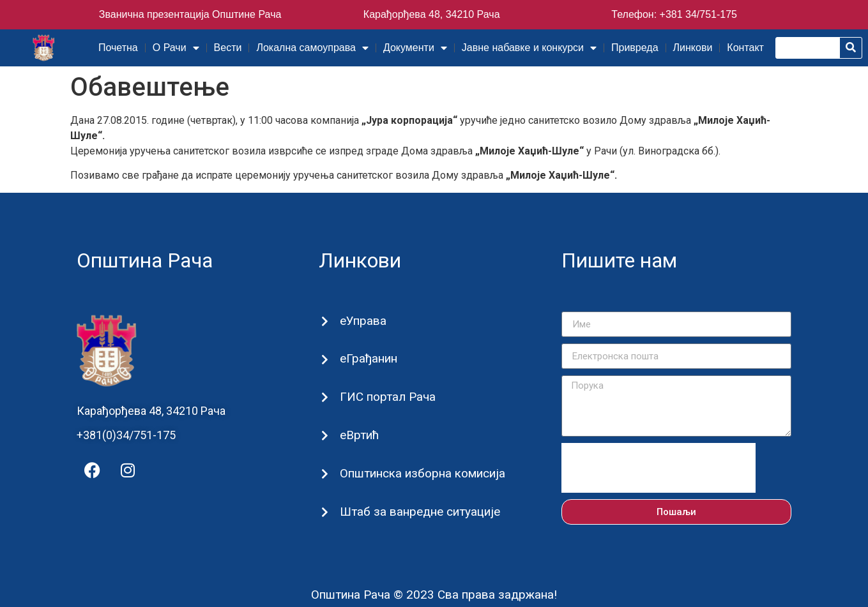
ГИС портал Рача (387, 397)
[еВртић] (324, 436)
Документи (415, 48)
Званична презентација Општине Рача (190, 14)
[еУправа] (324, 321)
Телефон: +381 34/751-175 (674, 14)
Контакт (745, 48)
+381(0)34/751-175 (126, 435)
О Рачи (176, 48)
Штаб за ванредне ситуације (419, 512)
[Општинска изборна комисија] (324, 474)
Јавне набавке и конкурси (529, 48)
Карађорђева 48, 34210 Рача (432, 14)
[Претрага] (851, 48)
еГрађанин (368, 358)
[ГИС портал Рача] (324, 398)
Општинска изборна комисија (422, 473)
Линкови (693, 48)
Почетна (118, 48)
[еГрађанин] (324, 360)
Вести (228, 48)
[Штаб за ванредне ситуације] (324, 512)
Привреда (635, 48)
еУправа (362, 321)
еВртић (359, 435)
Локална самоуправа (312, 48)
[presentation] (659, 468)
